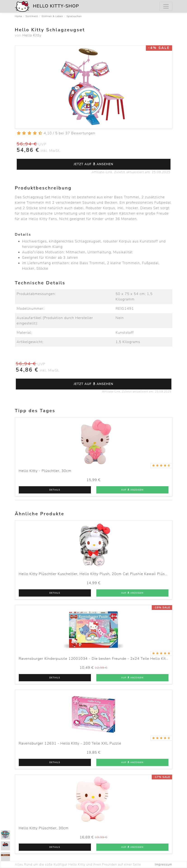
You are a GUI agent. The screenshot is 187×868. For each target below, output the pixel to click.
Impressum (163, 864)
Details (55, 490)
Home (19, 16)
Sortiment (32, 16)
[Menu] (166, 6)
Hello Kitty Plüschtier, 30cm (44, 828)
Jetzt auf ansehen (94, 164)
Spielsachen (74, 16)
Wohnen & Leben (52, 16)
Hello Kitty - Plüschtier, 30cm (45, 471)
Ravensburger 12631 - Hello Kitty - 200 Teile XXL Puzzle (70, 743)
